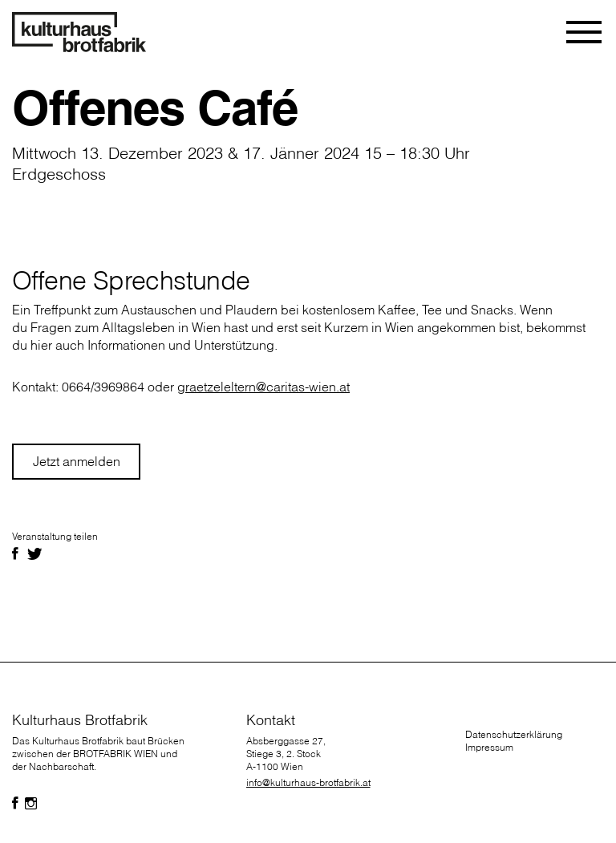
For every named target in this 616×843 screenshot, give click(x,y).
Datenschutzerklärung (514, 734)
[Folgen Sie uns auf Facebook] (15, 804)
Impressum (489, 747)
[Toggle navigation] (585, 32)
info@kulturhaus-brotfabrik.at (308, 782)
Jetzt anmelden (77, 461)
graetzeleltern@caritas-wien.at (263, 387)
